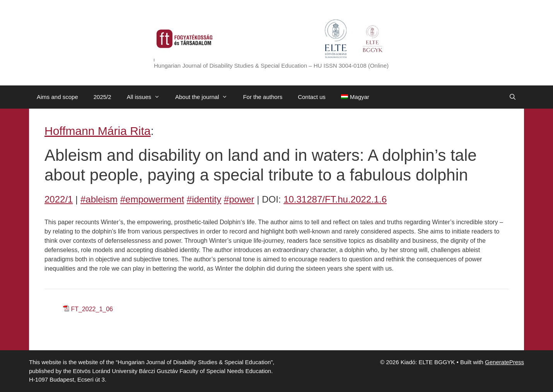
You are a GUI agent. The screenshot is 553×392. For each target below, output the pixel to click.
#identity (204, 199)
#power (239, 199)
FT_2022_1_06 (92, 309)
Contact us (312, 97)
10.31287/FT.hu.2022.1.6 (335, 199)
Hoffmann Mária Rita (98, 131)
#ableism (99, 199)
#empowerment (152, 199)
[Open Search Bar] (513, 97)
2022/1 (59, 199)
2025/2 (102, 97)
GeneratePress (504, 362)
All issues (147, 97)
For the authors (263, 97)
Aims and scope (57, 97)
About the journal (205, 97)
